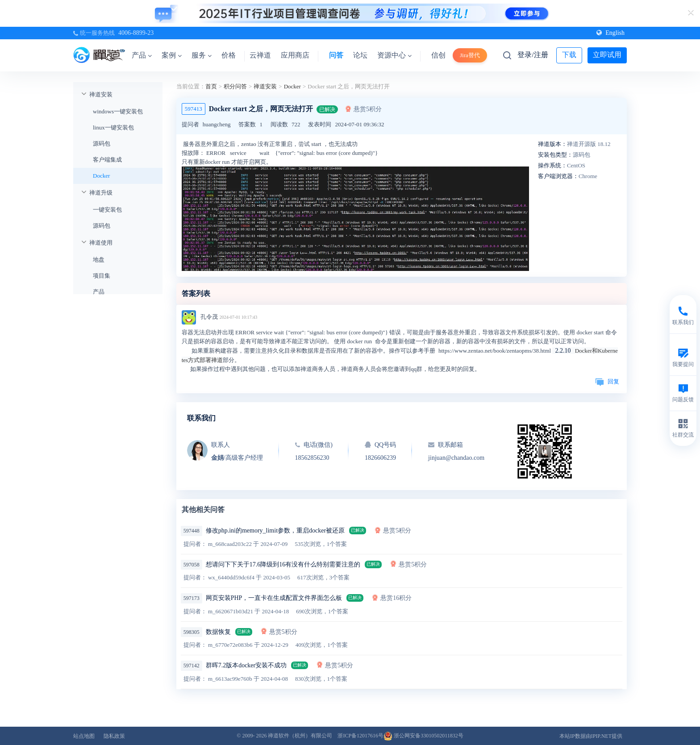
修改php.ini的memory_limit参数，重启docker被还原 (275, 531)
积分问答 (235, 86)
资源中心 (394, 55)
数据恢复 (218, 632)
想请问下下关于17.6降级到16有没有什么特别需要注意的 (283, 564)
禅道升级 (101, 193)
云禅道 (260, 55)
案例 (172, 55)
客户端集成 (107, 160)
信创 (438, 55)
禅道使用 (101, 243)
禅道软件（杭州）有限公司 (300, 736)
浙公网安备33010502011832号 (423, 736)
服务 (202, 55)
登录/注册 (533, 55)
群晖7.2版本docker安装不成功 (246, 665)
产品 (142, 55)
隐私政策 (114, 736)
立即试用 (607, 55)
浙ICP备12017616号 (360, 736)
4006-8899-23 (136, 33)
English (610, 33)
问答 (336, 55)
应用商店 (295, 55)
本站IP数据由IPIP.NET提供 (591, 736)
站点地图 (84, 736)
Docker (101, 176)
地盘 (99, 260)
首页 (211, 86)
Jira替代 (470, 55)
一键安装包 (107, 210)
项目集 (102, 276)
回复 (607, 381)
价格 (229, 55)
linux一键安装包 (113, 127)
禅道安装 (101, 94)
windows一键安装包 (118, 111)
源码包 (102, 144)
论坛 (360, 55)
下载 (569, 55)
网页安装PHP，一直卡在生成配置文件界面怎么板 (274, 598)
